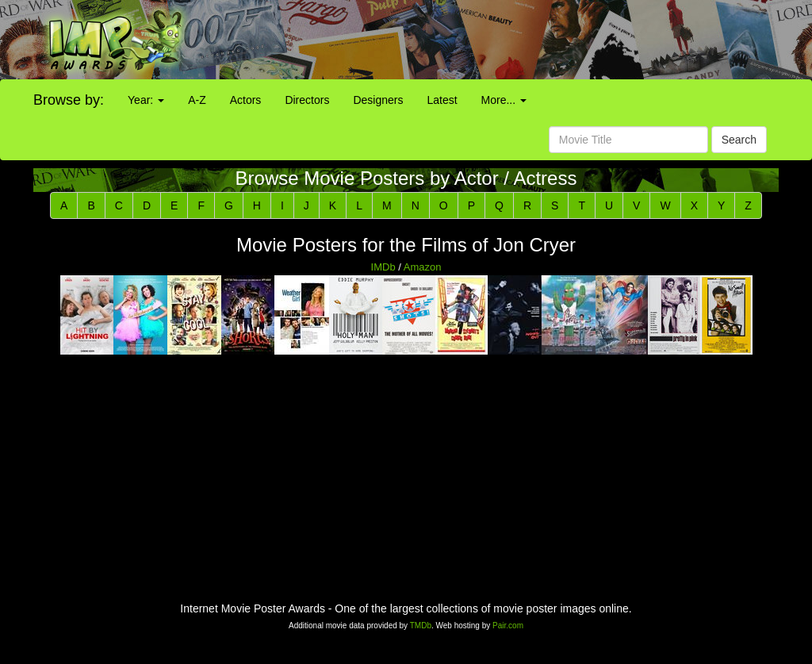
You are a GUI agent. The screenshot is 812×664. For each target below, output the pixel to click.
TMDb (421, 626)
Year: (146, 100)
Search (739, 140)
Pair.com (508, 626)
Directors (307, 100)
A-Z (197, 100)
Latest (442, 100)
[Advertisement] (507, 40)
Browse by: (69, 100)
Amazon (423, 267)
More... (504, 100)
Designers (378, 100)
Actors (246, 100)
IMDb (383, 267)
